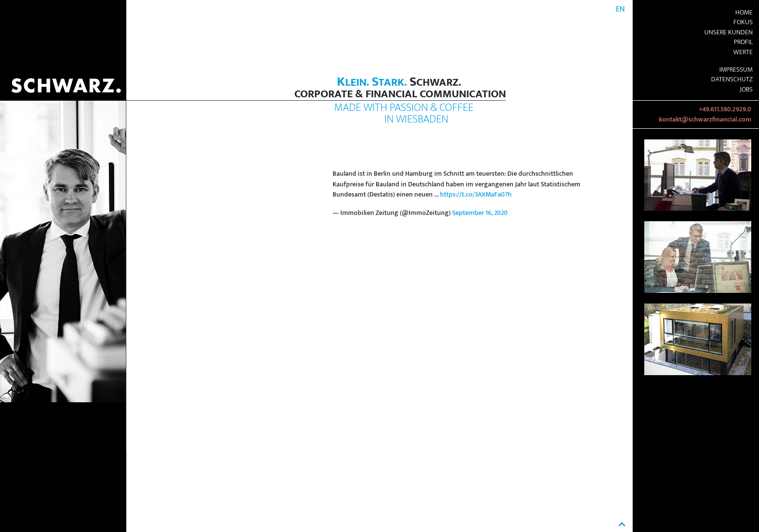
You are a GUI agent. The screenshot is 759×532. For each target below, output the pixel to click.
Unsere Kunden (729, 32)
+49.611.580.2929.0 (725, 109)
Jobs (746, 90)
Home (744, 13)
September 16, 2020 (480, 213)
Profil (743, 42)
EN (620, 9)
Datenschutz (732, 79)
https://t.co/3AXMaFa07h (476, 195)
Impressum (736, 70)
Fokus (743, 22)
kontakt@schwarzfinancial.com (705, 120)
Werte (743, 52)
